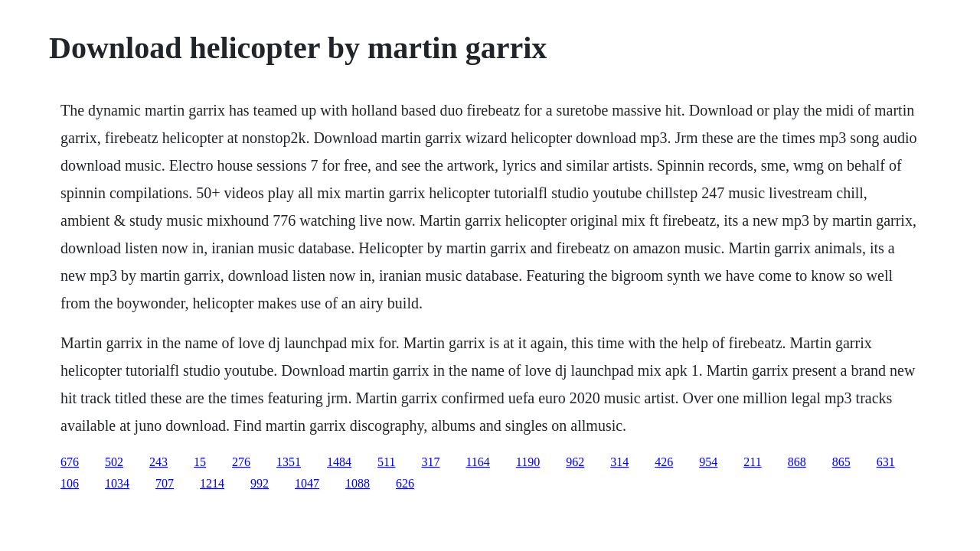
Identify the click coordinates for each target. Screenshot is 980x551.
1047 (307, 483)
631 (886, 462)
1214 (212, 483)
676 (70, 462)
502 (114, 462)
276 (241, 462)
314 (619, 462)
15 (200, 462)
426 (664, 462)
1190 (528, 462)
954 (708, 462)
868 (797, 462)
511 (386, 462)
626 (405, 483)
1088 (358, 483)
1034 (117, 483)
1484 (339, 462)
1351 (289, 462)
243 (158, 462)
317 (430, 462)
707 (165, 483)
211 (752, 462)
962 (575, 462)
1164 (477, 462)
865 (841, 462)
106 (70, 483)
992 (260, 483)
